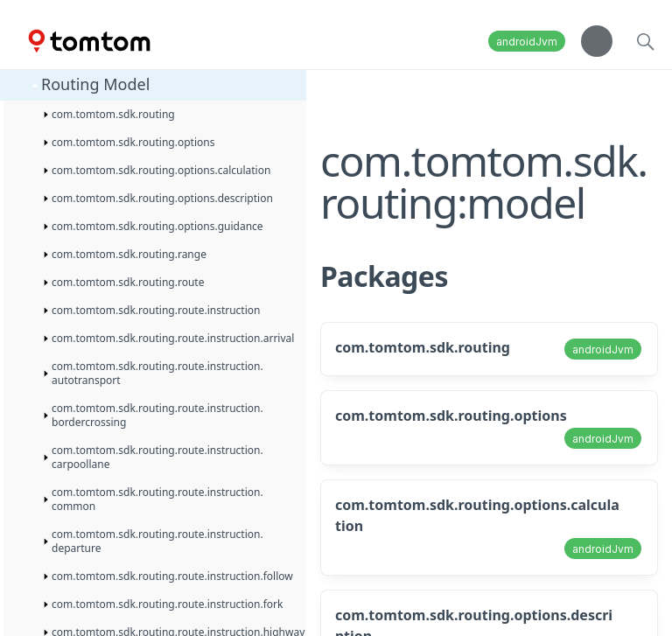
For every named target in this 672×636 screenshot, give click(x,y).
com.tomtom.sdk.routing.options (451, 416)
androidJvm (527, 42)
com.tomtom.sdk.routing (423, 347)
